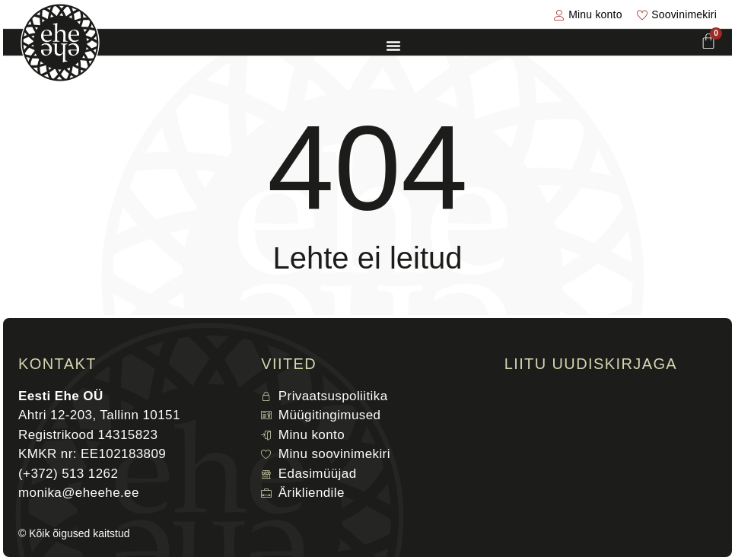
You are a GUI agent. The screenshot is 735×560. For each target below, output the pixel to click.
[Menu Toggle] (393, 46)
